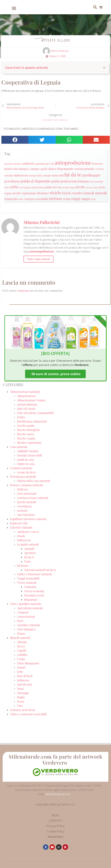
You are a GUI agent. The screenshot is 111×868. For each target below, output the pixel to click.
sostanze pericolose (23, 710)
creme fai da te (27, 472)
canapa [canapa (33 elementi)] (34, 169)
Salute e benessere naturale (35, 574)
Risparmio (31, 600)
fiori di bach (25, 676)
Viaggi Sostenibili (28, 578)
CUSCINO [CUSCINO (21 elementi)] (99, 169)
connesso (23, 291)
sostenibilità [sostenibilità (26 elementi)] (42, 199)
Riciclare (23, 566)
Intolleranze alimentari (32, 421)
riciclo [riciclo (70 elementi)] (55, 193)
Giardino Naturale (29, 625)
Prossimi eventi (34, 595)
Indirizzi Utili (19, 523)
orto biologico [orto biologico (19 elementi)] (25, 187)
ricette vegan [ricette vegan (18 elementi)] (92, 187)
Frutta (21, 417)
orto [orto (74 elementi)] (14, 187)
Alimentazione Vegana (31, 400)
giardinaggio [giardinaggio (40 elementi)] (91, 175)
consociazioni (26, 617)
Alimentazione (27, 396)
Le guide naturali (28, 544)
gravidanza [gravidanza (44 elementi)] (12, 181)
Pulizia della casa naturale (34, 481)
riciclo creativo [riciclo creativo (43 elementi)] (73, 193)
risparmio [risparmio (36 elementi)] (11, 199)
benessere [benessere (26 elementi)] (98, 164)
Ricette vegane (26, 438)
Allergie (22, 642)
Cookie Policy (56, 831)
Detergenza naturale (23, 477)
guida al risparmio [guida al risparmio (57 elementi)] (36, 181)
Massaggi (23, 693)
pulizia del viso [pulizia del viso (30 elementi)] (53, 187)
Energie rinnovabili (30, 455)
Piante (21, 633)
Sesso (21, 701)
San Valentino (26, 515)
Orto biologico (26, 629)
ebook (21, 536)
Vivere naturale (56, 120)
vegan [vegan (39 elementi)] (67, 199)
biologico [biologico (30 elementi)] (24, 169)
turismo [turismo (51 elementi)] (56, 198)
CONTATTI (56, 821)
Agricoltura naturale (30, 608)
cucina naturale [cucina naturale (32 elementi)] (84, 169)
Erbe (20, 672)
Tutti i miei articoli (38, 259)
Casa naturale (19, 447)
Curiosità (30, 587)
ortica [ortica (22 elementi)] (7, 187)
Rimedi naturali (20, 638)
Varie (27, 561)
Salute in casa (26, 464)
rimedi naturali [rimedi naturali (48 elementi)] (95, 193)
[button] (14, 8)
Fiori (20, 621)
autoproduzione (27, 404)
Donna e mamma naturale (27, 485)
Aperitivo (30, 553)
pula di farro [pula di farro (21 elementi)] (38, 187)
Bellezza (22, 489)
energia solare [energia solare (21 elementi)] (36, 176)
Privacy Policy (55, 826)
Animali (29, 549)
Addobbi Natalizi (28, 451)
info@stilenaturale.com (58, 794)
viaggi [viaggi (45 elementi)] (76, 199)
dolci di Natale (26, 409)
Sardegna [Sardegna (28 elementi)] (29, 199)
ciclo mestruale (27, 493)
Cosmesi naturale (21, 468)
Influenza (23, 680)
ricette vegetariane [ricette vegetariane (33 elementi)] (24, 193)
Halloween (24, 540)
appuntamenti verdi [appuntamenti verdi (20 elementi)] (45, 164)
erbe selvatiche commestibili (35, 413)
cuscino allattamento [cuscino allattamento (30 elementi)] (16, 175)
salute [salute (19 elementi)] (21, 199)
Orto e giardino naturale (26, 604)
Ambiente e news (28, 532)
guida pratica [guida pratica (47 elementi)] (61, 181)
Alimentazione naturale (25, 392)
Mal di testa (25, 684)
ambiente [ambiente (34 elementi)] (28, 163)
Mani (20, 689)
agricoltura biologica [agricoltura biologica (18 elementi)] (13, 164)
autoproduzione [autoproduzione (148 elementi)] (73, 162)
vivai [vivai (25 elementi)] (93, 199)
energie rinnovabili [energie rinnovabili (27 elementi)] (53, 175)
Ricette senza (26, 434)
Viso (20, 706)
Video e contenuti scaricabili (28, 714)
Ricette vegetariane (29, 443)
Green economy (34, 591)
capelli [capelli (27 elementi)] (43, 169)
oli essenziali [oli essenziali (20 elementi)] (97, 182)
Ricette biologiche (29, 430)
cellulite (22, 655)
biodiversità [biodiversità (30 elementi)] (11, 169)
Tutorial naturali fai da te (40, 570)
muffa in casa (26, 460)
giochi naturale (27, 502)
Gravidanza (24, 506)
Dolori (21, 667)
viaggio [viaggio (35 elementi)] (85, 199)
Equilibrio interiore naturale (28, 519)
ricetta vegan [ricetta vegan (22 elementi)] (69, 187)
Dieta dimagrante (28, 663)
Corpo (21, 659)
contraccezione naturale (33, 498)
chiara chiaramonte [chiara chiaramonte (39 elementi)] (61, 169)
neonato (22, 510)
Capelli (22, 650)
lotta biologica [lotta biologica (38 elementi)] (81, 181)
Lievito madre (26, 426)
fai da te (29, 557)
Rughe (21, 697)
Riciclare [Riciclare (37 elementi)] (43, 193)
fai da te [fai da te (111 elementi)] (73, 174)
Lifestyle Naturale (22, 527)
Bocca (21, 646)
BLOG (55, 815)
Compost (23, 612)
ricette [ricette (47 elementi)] (80, 187)
